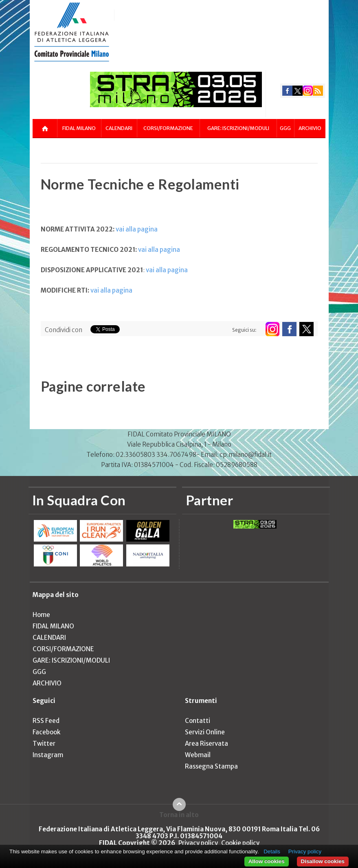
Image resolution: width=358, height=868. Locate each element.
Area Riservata (206, 744)
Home (41, 615)
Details (272, 851)
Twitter (44, 744)
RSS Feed (46, 721)
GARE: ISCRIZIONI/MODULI (238, 128)
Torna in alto (179, 815)
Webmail (198, 755)
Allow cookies (267, 861)
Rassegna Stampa (211, 766)
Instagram (48, 755)
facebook (287, 91)
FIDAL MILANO (79, 128)
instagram (308, 91)
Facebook (46, 732)
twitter (298, 91)
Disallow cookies (323, 861)
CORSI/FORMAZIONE (168, 128)
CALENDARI (119, 128)
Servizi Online (205, 732)
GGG (285, 128)
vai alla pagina (137, 229)
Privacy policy (198, 843)
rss (318, 91)
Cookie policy (240, 843)
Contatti (198, 721)
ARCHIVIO (310, 128)
